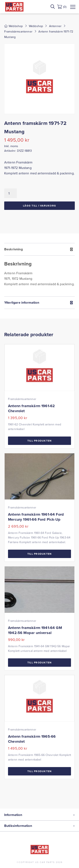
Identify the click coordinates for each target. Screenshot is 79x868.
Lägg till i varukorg (39, 206)
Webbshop (36, 26)
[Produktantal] (11, 193)
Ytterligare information (22, 303)
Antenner (55, 26)
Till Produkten (40, 441)
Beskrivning (13, 249)
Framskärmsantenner (18, 31)
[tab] (39, 270)
